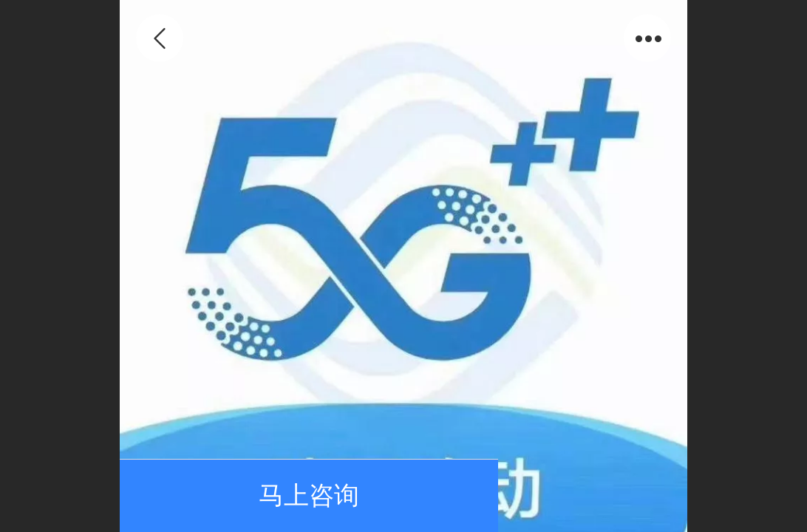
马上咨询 (309, 495)
